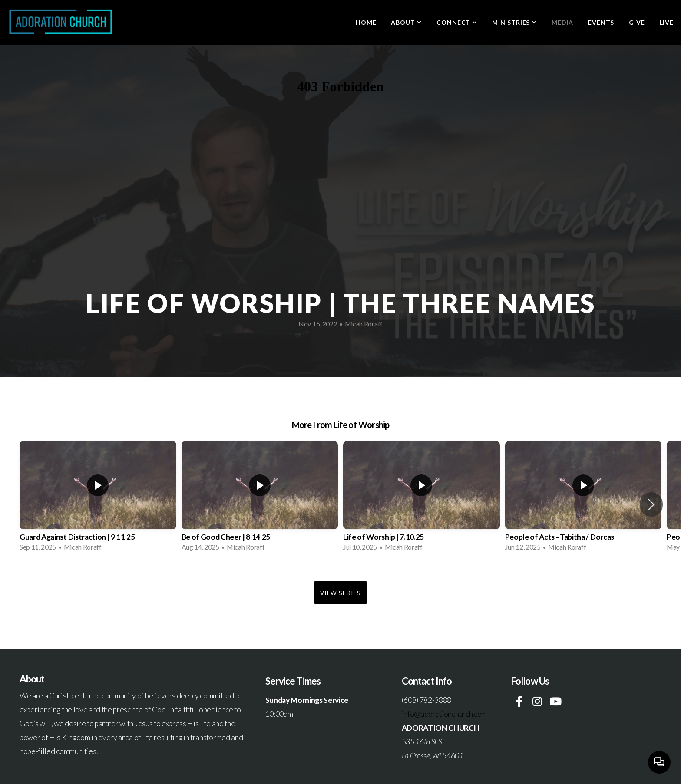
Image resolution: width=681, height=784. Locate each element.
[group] (98, 499)
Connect (457, 22)
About (406, 22)
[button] (651, 504)
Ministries (514, 22)
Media (562, 22)
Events (601, 22)
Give (637, 22)
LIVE (667, 22)
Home (366, 22)
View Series (340, 593)
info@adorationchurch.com (444, 714)
